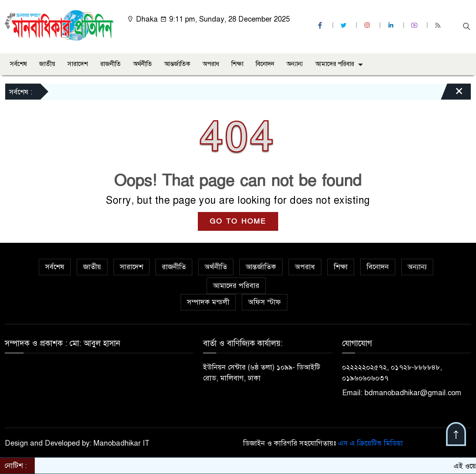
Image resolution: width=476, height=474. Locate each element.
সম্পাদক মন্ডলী (208, 302)
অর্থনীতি (142, 64)
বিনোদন (265, 64)
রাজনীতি (111, 64)
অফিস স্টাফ (265, 302)
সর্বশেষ (18, 64)
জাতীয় (47, 64)
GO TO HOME (238, 221)
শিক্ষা (237, 64)
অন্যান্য (295, 64)
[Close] (452, 94)
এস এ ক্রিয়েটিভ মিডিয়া (370, 443)
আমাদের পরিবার (335, 64)
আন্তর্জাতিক (177, 64)
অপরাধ (211, 64)
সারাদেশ (78, 64)
